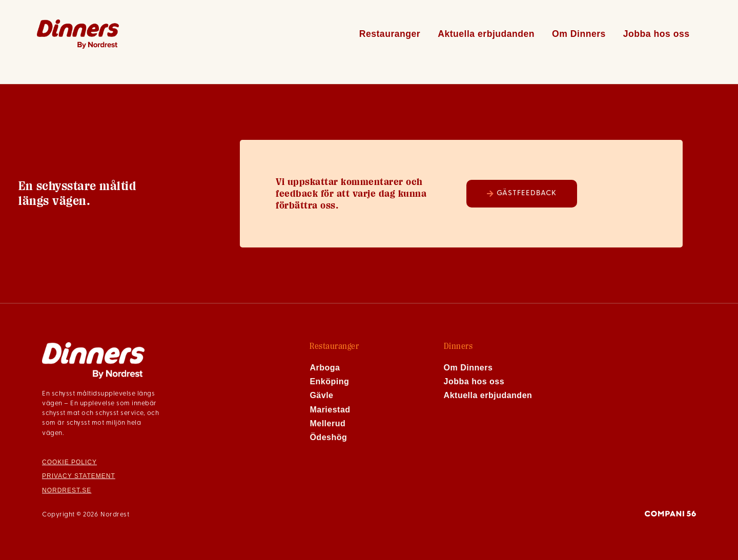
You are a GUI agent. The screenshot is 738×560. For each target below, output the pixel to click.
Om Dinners (579, 34)
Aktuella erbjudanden (486, 34)
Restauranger (390, 34)
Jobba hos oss (657, 34)
